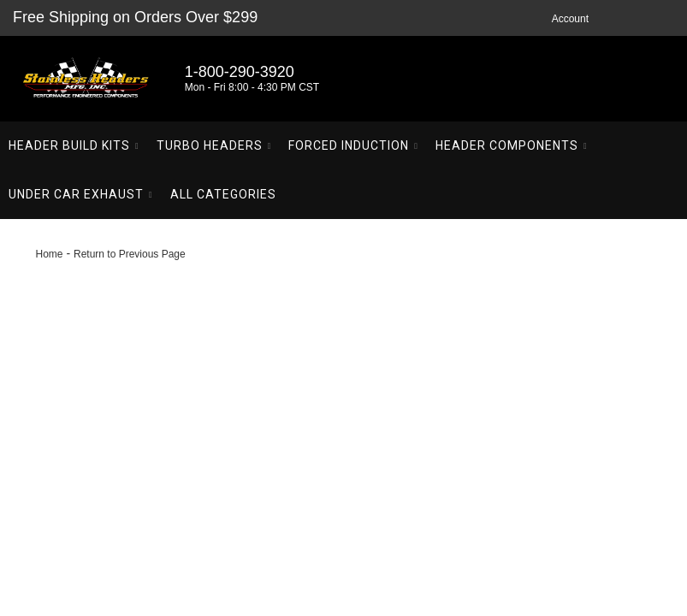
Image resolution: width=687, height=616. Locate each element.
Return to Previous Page (130, 254)
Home (50, 254)
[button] (74, 146)
